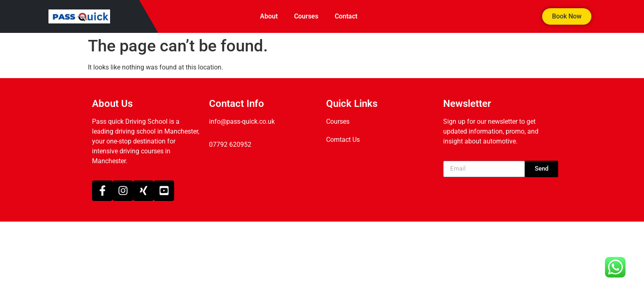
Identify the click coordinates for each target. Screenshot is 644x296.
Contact (346, 16)
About (269, 16)
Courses (306, 16)
